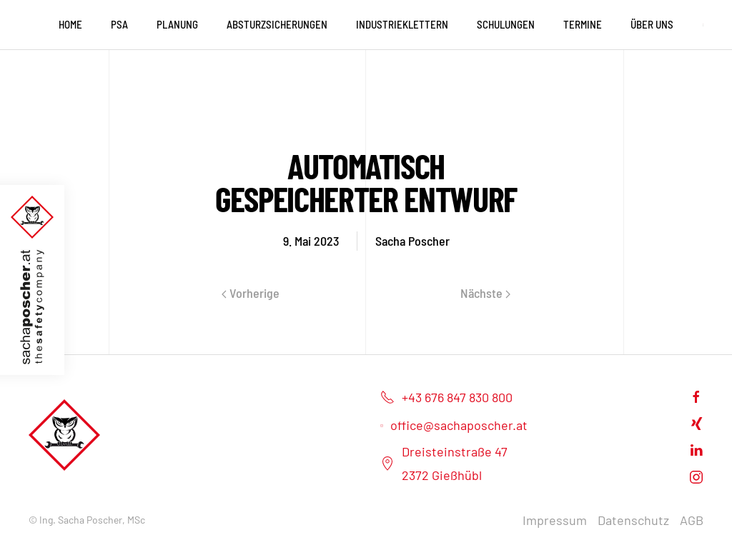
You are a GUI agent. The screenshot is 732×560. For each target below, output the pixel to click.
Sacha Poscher (412, 241)
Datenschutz (633, 520)
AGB (692, 520)
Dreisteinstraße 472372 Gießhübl (444, 463)
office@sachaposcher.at (454, 425)
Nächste (485, 293)
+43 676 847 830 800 (446, 397)
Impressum (555, 520)
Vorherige (251, 293)
